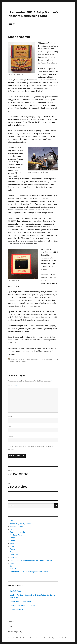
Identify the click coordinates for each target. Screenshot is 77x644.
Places (12, 549)
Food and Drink (16, 535)
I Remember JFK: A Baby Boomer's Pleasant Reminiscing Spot (33, 14)
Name (11, 416)
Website (11, 436)
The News (14, 558)
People (12, 546)
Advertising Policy (15, 632)
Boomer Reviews (16, 526)
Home (12, 521)
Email (11, 426)
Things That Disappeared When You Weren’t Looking (31, 560)
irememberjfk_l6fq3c (17, 359)
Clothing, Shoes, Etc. (18, 532)
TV (11, 566)
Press (10, 627)
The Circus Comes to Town (20, 602)
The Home (14, 555)
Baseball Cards (15, 591)
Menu (12, 24)
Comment (12, 386)
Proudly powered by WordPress (59, 638)
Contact (13, 569)
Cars (11, 529)
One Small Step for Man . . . (20, 609)
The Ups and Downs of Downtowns (24, 605)
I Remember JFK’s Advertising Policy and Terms (29, 572)
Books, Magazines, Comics (20, 524)
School (12, 552)
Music (12, 543)
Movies (13, 541)
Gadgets (38, 359)
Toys (12, 563)
